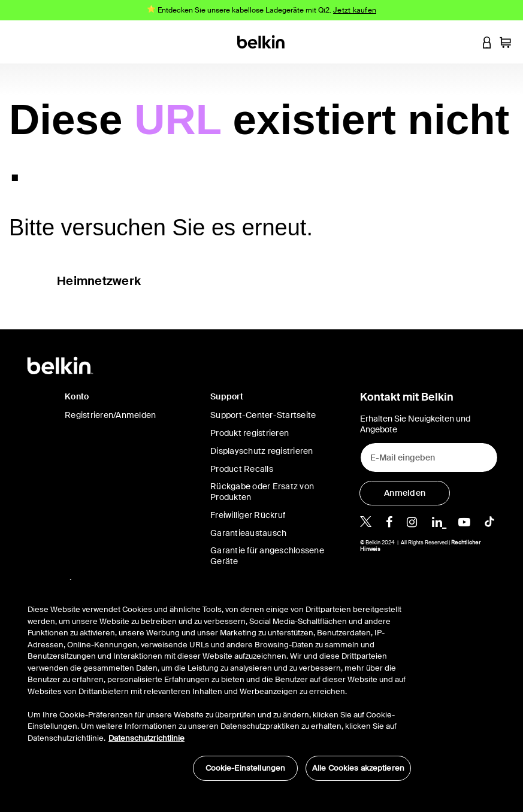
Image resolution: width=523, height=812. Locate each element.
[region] (219, 686)
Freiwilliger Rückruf (248, 515)
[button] (464, 42)
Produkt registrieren (250, 433)
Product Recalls (242, 469)
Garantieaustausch (248, 533)
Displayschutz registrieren (262, 451)
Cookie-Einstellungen (246, 768)
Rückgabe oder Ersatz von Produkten (262, 492)
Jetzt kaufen (355, 10)
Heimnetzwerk (99, 281)
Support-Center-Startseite (263, 415)
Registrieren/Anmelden (110, 415)
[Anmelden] (405, 493)
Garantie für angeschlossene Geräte (267, 556)
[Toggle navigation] (19, 42)
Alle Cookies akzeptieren (358, 768)
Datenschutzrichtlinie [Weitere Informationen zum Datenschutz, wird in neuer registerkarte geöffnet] (146, 738)
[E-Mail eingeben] (429, 457)
